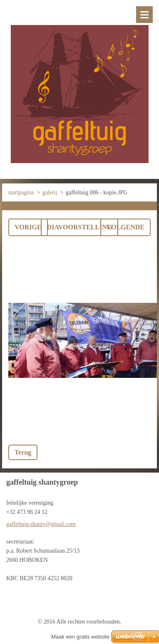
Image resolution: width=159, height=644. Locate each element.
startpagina (21, 192)
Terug (23, 452)
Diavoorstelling (80, 227)
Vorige (28, 227)
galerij (50, 192)
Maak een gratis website (80, 637)
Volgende (125, 227)
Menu (144, 15)
